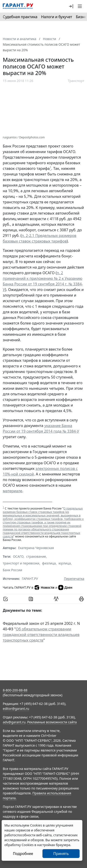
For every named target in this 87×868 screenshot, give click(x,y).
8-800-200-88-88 (15, 690)
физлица (49, 563)
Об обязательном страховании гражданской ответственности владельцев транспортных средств (41, 635)
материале (13, 491)
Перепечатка (74, 579)
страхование (36, 556)
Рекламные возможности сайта (52, 722)
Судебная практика (20, 17)
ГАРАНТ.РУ (30, 579)
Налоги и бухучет (57, 17)
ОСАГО (18, 556)
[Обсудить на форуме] (56, 599)
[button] (71, 6)
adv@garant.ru (14, 722)
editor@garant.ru (16, 709)
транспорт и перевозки (21, 563)
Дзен (65, 588)
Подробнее (23, 854)
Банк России (13, 570)
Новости (44, 588)
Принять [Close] (61, 854)
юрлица (65, 563)
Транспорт (76, 81)
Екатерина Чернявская (36, 548)
